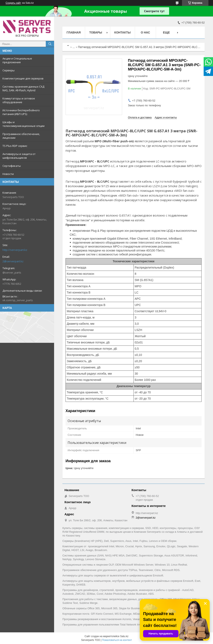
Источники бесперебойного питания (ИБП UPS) (21, 112)
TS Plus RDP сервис (15, 146)
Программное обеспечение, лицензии (21, 136)
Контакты (123, 32)
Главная (74, 32)
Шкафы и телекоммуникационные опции (24, 124)
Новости (8, 174)
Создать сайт (13, 3)
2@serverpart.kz (13, 261)
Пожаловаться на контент (117, 640)
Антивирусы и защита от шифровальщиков (19, 156)
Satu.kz (124, 636)
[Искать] (50, 44)
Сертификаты (12, 166)
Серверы (9, 70)
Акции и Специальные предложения (17, 60)
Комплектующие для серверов (23, 78)
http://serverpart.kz (15, 250)
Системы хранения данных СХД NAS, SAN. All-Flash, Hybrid (23, 88)
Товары (96, 32)
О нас (146, 32)
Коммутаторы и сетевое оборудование (19, 100)
